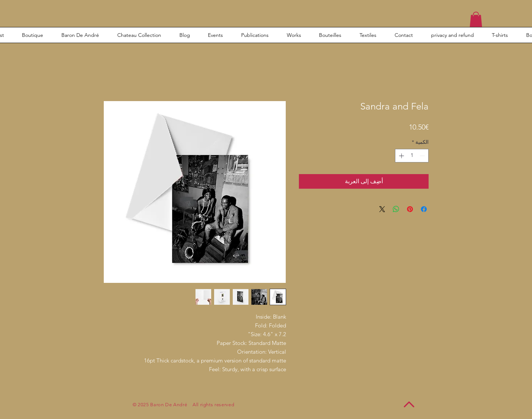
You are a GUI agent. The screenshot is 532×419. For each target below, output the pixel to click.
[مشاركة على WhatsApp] (396, 209)
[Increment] (401, 156)
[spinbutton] (412, 156)
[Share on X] (382, 209)
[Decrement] (423, 156)
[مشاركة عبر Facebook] (424, 209)
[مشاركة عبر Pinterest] (410, 209)
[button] (476, 19)
